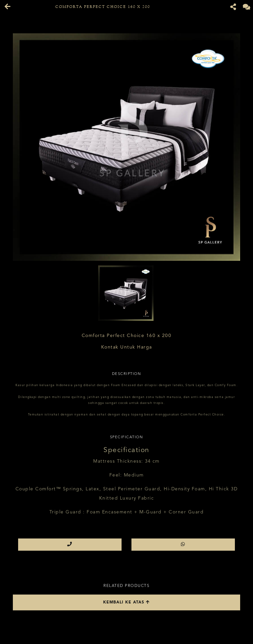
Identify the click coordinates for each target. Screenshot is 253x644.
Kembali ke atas (126, 602)
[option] (126, 147)
